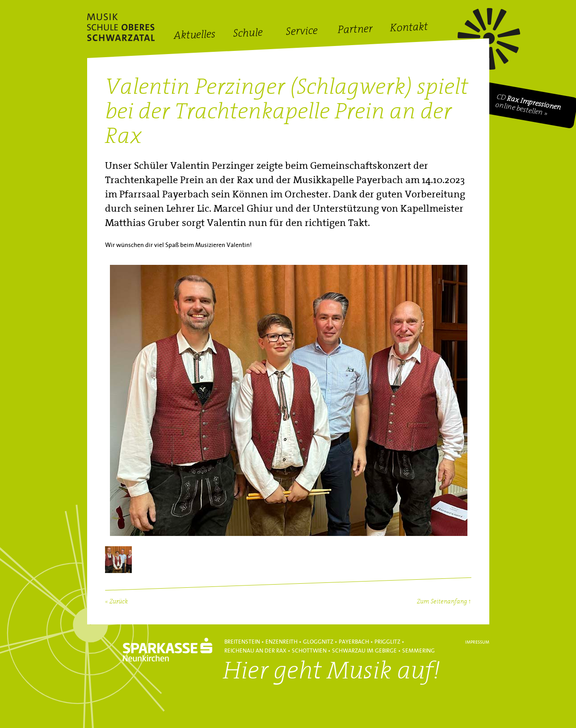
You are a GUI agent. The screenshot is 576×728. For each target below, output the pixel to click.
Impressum (477, 642)
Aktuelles (194, 36)
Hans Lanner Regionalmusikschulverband (121, 27)
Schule (248, 34)
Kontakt (409, 29)
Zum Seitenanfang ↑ (444, 602)
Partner (355, 30)
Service (302, 32)
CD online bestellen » (528, 105)
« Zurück (116, 602)
